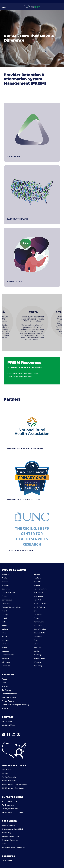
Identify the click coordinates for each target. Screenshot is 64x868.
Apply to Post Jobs (9, 801)
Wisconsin (38, 662)
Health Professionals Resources (14, 785)
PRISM (4, 844)
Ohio (36, 611)
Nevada (37, 585)
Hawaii (5, 618)
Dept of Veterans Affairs (11, 607)
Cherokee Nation (9, 593)
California (6, 589)
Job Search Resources (11, 837)
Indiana (5, 629)
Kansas (5, 637)
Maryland (6, 651)
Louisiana (6, 644)
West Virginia (39, 659)
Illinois (4, 626)
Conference (6, 690)
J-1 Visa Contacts (9, 826)
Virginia (37, 651)
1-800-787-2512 (8, 722)
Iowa (4, 633)
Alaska (4, 578)
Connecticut (7, 600)
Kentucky (6, 640)
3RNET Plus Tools (9, 781)
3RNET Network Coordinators (14, 788)
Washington (39, 655)
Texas (36, 640)
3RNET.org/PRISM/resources (20, 376)
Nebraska (37, 582)
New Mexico (39, 596)
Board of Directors (9, 694)
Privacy (5, 708)
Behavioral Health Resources (13, 847)
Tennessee (38, 637)
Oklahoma (38, 615)
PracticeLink (7, 861)
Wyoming (38, 666)
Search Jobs (7, 770)
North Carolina (40, 604)
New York (37, 600)
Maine (4, 648)
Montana (37, 578)
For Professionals (9, 777)
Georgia (5, 615)
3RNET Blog (7, 833)
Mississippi (6, 666)
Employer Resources (10, 809)
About (4, 679)
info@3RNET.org (8, 725)
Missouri (37, 574)
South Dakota (39, 633)
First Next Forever (9, 697)
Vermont (37, 648)
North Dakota (39, 607)
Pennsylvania (39, 622)
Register (5, 774)
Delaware (6, 604)
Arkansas (5, 585)
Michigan (6, 659)
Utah (36, 644)
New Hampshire (40, 589)
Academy (6, 686)
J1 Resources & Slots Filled (12, 829)
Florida (5, 611)
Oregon (37, 618)
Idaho (4, 622)
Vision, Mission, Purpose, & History (15, 705)
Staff (4, 683)
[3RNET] (32, 6)
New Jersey (38, 593)
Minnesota (6, 662)
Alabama (5, 574)
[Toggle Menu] (4, 6)
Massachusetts (8, 655)
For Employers (8, 805)
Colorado (5, 596)
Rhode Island (39, 626)
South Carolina (40, 629)
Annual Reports (8, 701)
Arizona (5, 582)
